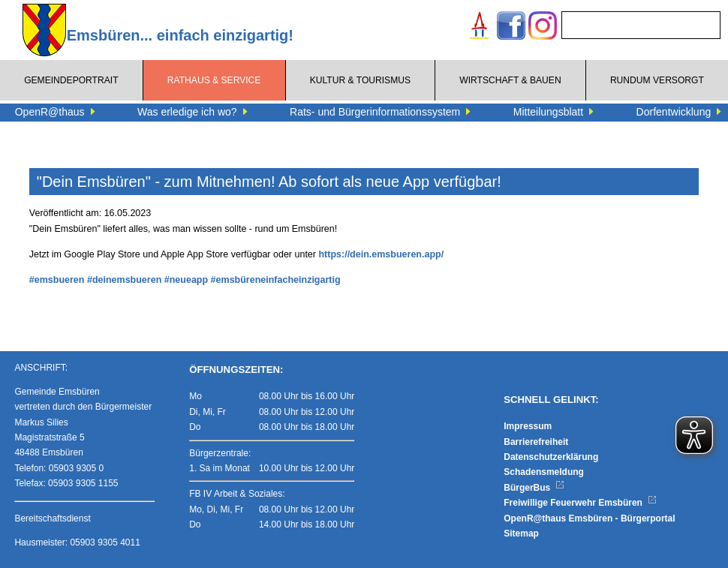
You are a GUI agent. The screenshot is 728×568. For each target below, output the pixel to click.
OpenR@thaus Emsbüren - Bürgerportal (589, 518)
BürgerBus (534, 488)
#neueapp (186, 280)
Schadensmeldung (544, 472)
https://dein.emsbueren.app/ (381, 254)
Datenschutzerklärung (551, 457)
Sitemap (521, 533)
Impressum (528, 426)
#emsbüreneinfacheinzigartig (276, 280)
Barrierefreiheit (536, 442)
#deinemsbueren (124, 280)
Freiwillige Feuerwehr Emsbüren (580, 503)
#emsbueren (57, 280)
